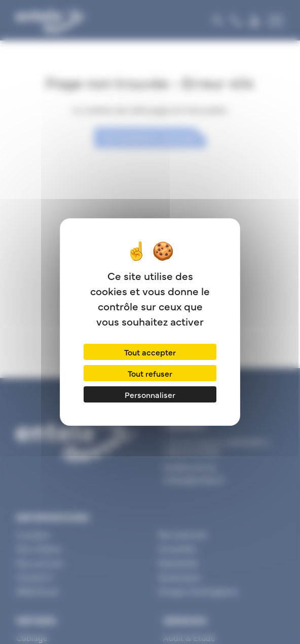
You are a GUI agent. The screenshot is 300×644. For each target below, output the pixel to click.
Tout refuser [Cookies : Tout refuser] (150, 373)
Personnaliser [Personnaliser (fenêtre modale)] (150, 394)
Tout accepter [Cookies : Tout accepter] (150, 352)
